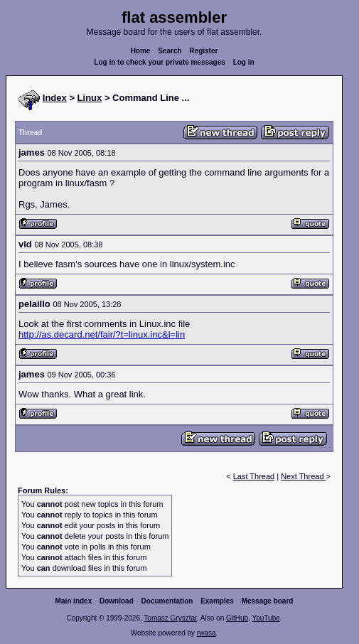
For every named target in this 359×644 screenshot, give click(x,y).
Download (117, 601)
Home (141, 51)
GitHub (237, 618)
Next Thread (303, 476)
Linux (90, 98)
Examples (217, 601)
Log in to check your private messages (160, 62)
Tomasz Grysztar (170, 618)
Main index (74, 601)
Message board (268, 601)
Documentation (167, 601)
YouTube (266, 618)
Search (170, 51)
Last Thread (254, 476)
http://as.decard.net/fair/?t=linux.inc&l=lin (102, 334)
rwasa (207, 633)
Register (203, 51)
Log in (244, 62)
